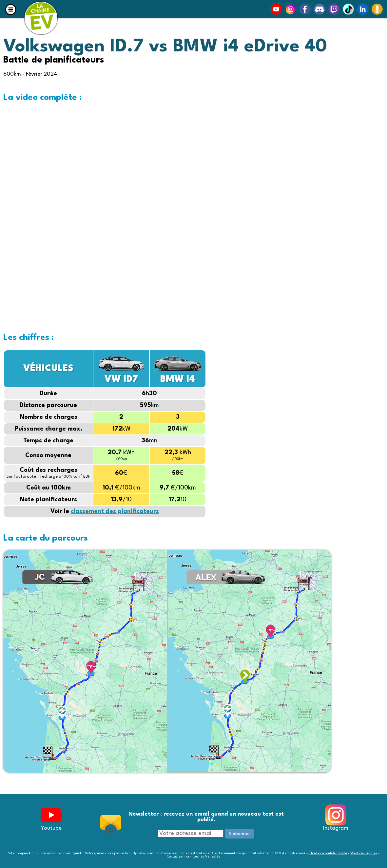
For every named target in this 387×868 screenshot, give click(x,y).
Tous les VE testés (206, 857)
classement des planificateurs (115, 511)
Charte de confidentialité (328, 853)
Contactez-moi (178, 857)
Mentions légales (364, 853)
